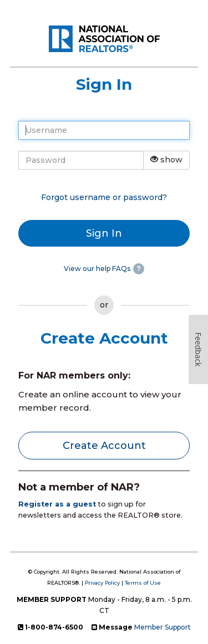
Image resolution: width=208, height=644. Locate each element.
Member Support (163, 627)
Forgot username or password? (104, 197)
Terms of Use (143, 583)
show (166, 160)
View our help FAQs (97, 269)
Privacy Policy (102, 583)
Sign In (104, 233)
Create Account (104, 446)
